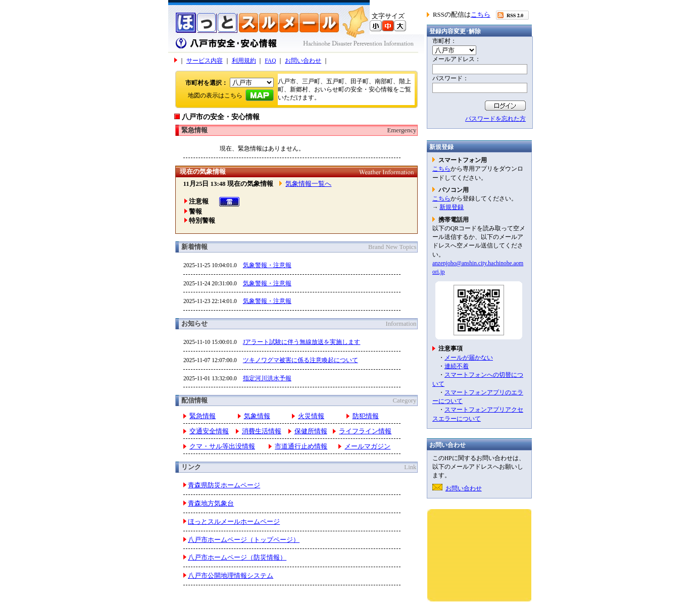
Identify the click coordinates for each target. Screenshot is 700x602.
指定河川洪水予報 (267, 378)
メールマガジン (367, 446)
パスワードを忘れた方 (495, 119)
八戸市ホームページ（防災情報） (237, 558)
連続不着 (457, 366)
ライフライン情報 (365, 431)
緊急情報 (203, 416)
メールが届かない (469, 358)
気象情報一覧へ (308, 184)
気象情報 (257, 416)
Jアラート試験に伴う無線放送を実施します (302, 342)
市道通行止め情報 (301, 446)
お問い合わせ (303, 61)
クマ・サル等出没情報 (222, 446)
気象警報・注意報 (267, 265)
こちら (481, 15)
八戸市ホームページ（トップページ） (244, 540)
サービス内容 (205, 61)
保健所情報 (311, 431)
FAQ (270, 61)
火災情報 (311, 416)
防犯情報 (366, 416)
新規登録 (452, 207)
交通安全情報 (209, 431)
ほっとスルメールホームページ (234, 522)
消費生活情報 (262, 431)
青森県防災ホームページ (224, 485)
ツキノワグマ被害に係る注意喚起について (301, 360)
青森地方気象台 (211, 504)
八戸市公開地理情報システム (231, 576)
